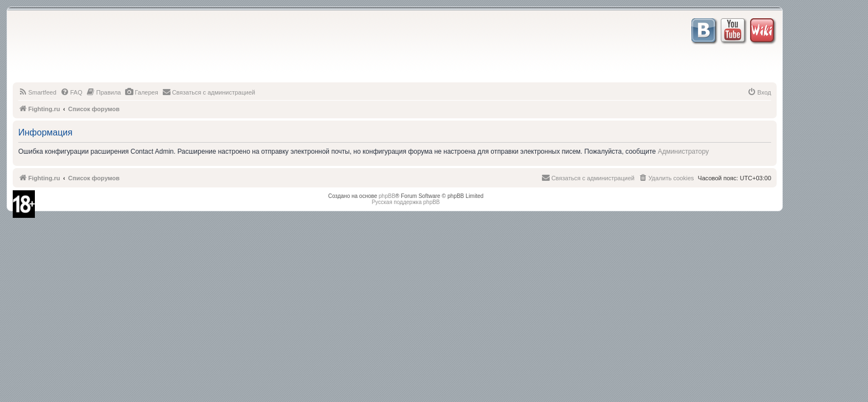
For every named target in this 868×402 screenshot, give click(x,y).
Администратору (683, 152)
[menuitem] (37, 92)
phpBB (387, 196)
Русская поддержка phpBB (405, 202)
